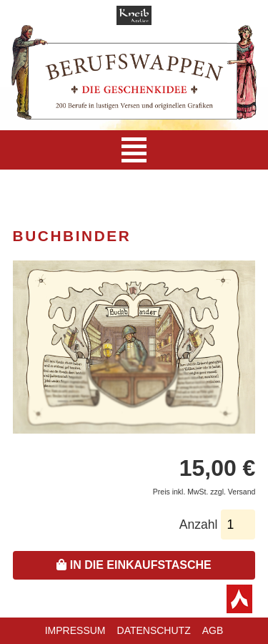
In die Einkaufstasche (134, 565)
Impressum (75, 630)
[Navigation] (134, 150)
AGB (213, 630)
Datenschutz (154, 630)
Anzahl (199, 525)
